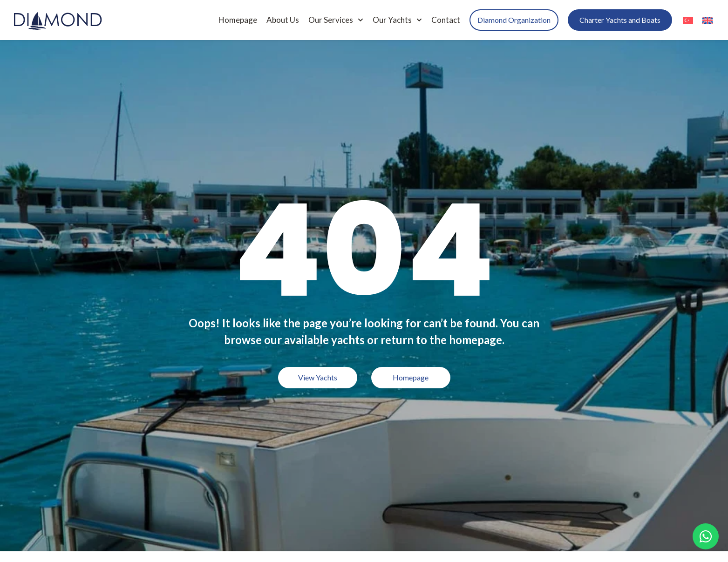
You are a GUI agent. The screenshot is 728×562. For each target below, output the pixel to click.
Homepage (238, 20)
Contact (446, 20)
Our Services (336, 20)
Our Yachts (397, 20)
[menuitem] (688, 20)
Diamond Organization (514, 20)
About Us (283, 20)
